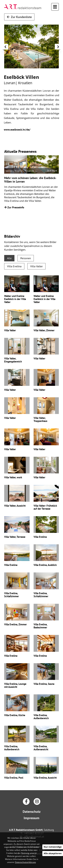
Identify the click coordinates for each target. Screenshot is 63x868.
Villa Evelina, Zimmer (15, 624)
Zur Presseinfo (14, 207)
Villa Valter (36, 266)
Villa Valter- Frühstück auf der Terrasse (45, 507)
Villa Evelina (14, 266)
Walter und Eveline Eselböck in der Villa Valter (15, 299)
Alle (9, 258)
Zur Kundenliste (19, 17)
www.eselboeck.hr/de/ (17, 130)
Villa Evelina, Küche (15, 715)
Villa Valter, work (13, 477)
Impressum (32, 818)
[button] (5, 47)
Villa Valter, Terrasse (15, 537)
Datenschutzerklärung (25, 862)
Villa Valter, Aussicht (15, 506)
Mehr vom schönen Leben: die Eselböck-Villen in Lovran (30, 180)
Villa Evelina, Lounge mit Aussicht (15, 685)
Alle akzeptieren (53, 853)
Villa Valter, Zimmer (44, 330)
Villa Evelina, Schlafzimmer (12, 595)
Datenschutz (32, 812)
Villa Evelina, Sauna (44, 684)
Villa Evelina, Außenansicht (41, 748)
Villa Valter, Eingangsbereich (13, 360)
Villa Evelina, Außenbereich (41, 717)
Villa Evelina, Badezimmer (40, 626)
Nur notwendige (53, 847)
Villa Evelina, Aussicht (45, 778)
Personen (26, 258)
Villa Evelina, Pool (14, 778)
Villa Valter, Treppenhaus (40, 419)
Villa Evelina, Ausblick (45, 565)
